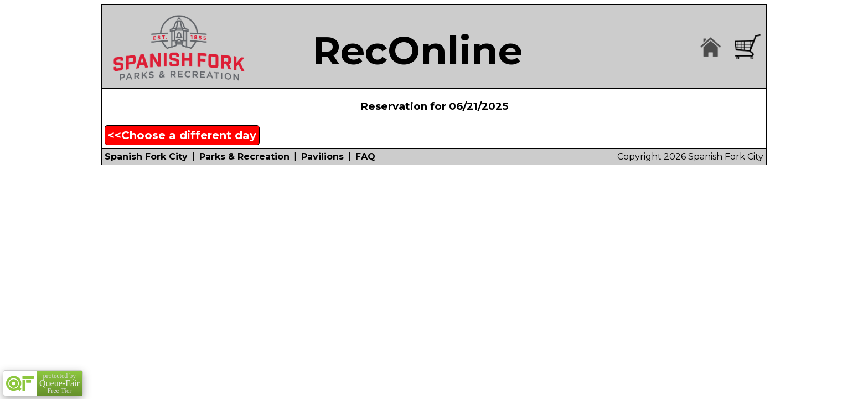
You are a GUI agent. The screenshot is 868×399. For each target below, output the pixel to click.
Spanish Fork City (146, 157)
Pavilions (322, 157)
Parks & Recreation (244, 157)
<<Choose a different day (182, 135)
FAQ (365, 157)
